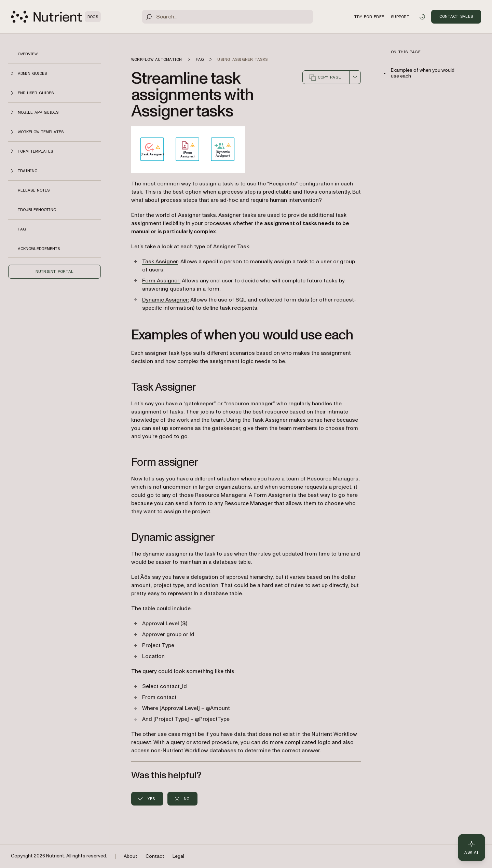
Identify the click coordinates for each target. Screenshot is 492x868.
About (131, 856)
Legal (178, 856)
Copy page (325, 77)
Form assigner (165, 462)
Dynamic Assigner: (166, 300)
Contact (155, 856)
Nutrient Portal (55, 271)
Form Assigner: (161, 281)
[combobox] (355, 77)
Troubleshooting (37, 210)
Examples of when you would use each (423, 73)
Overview (28, 54)
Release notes (34, 190)
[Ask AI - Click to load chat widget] (471, 848)
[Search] (228, 17)
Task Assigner (160, 262)
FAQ (22, 229)
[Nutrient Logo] (56, 17)
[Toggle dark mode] (422, 17)
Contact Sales (456, 16)
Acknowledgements (39, 249)
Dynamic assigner (173, 537)
